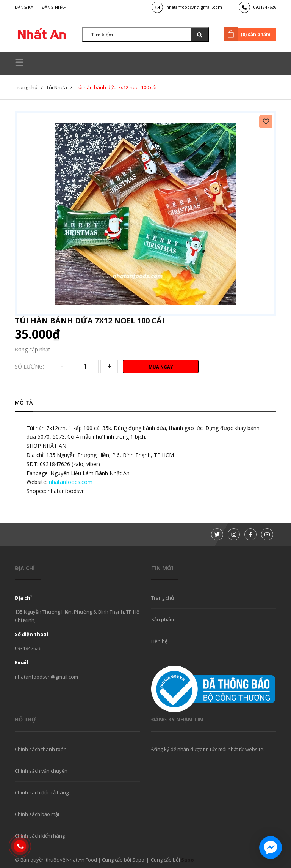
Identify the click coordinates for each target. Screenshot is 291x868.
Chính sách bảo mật (37, 814)
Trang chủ (163, 598)
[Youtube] (267, 534)
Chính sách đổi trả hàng (42, 792)
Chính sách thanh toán (41, 749)
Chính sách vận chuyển (41, 771)
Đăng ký (24, 7)
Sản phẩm (163, 619)
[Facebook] (250, 534)
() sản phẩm (248, 34)
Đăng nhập (54, 7)
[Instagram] (234, 534)
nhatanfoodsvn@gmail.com (194, 7)
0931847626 (265, 7)
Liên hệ (159, 641)
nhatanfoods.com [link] (71, 482)
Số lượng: (29, 366)
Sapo (188, 860)
